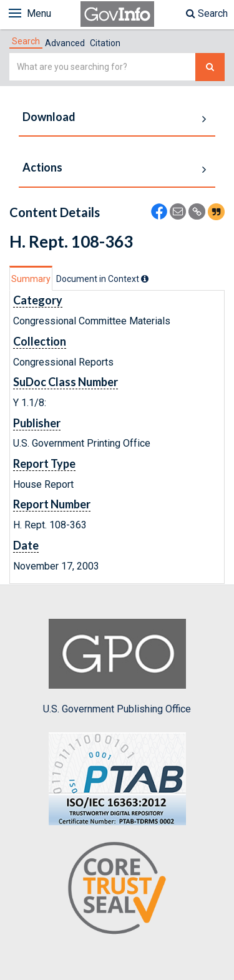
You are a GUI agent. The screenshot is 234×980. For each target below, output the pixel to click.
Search (207, 13)
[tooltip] (145, 279)
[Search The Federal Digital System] (210, 67)
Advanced (65, 43)
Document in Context (102, 279)
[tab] (26, 41)
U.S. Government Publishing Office (117, 667)
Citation (105, 43)
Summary (31, 279)
